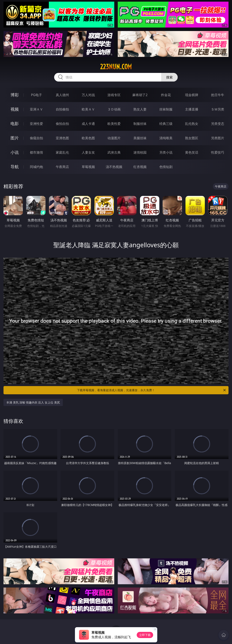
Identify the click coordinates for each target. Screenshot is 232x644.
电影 (15, 124)
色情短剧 (166, 167)
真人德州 (62, 95)
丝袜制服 (166, 109)
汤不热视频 (114, 167)
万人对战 (88, 95)
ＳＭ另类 (218, 109)
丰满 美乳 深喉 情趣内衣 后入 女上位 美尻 (33, 402)
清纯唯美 (166, 138)
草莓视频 (88, 167)
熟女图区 (192, 138)
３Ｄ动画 (114, 109)
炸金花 (166, 95)
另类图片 (218, 138)
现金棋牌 (192, 95)
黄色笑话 (192, 152)
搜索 (169, 77)
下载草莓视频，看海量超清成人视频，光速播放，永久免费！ (152, 390)
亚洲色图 (62, 138)
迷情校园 (140, 152)
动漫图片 (114, 138)
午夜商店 (62, 167)
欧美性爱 (114, 124)
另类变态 (218, 124)
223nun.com (116, 67)
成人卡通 (88, 124)
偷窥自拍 (36, 138)
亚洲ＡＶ (36, 109)
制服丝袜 (140, 124)
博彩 (15, 95)
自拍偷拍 (62, 109)
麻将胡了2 (140, 95)
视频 (15, 109)
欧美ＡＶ (88, 109)
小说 (15, 152)
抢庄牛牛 (218, 95)
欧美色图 (88, 138)
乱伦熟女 (192, 124)
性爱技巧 (218, 152)
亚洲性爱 (36, 124)
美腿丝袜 (140, 138)
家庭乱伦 (62, 152)
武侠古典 (114, 152)
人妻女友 (88, 152)
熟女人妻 (140, 109)
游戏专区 (114, 95)
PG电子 (37, 95)
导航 (15, 167)
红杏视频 (140, 167)
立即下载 (145, 635)
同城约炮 (36, 167)
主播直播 (192, 109)
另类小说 (166, 152)
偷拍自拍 (62, 124)
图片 (15, 138)
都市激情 (36, 152)
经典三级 (166, 124)
